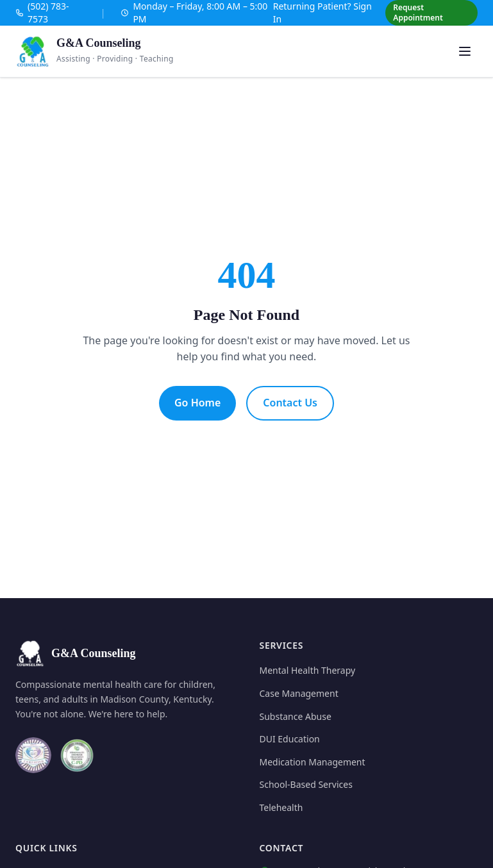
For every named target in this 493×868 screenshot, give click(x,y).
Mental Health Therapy (308, 670)
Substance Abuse (296, 716)
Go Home (197, 403)
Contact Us (290, 403)
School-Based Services (306, 784)
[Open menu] (465, 51)
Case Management (299, 693)
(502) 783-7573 (42, 13)
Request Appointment (418, 13)
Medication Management (313, 762)
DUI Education (290, 739)
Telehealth (281, 807)
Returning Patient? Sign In (322, 13)
